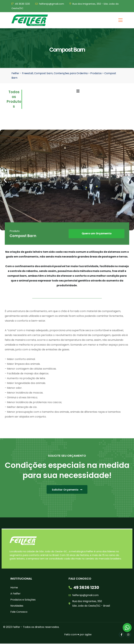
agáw (88, 635)
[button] (5, 180)
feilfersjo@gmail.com (50, 4)
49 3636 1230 (21, 4)
